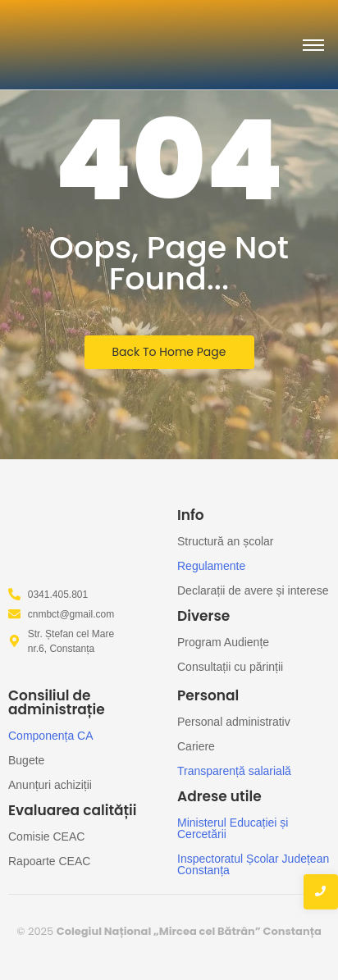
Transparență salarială (234, 771)
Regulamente (211, 566)
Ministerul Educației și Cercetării (233, 828)
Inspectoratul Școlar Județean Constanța (253, 864)
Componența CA (51, 736)
